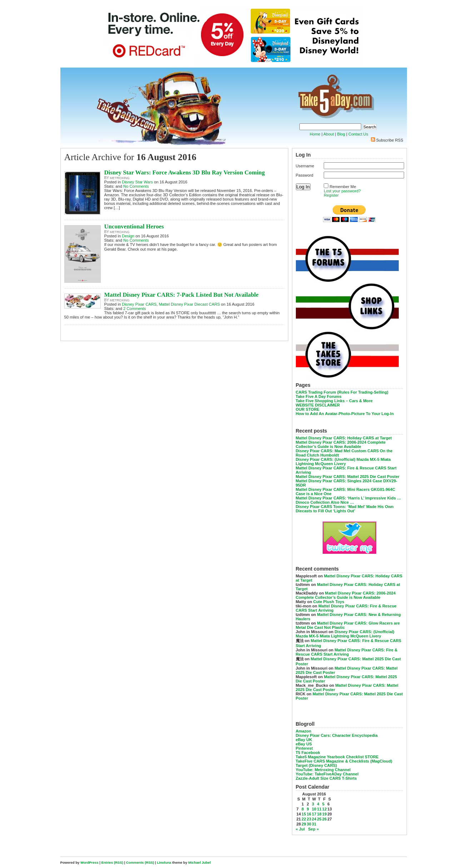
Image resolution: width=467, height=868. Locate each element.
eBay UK (304, 740)
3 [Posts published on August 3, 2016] (313, 804)
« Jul (300, 829)
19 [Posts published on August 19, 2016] (324, 814)
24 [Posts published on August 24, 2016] (314, 819)
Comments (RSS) (140, 862)
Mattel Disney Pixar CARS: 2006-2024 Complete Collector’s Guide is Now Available (341, 444)
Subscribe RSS (390, 140)
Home (315, 134)
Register (331, 195)
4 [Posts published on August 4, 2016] (318, 804)
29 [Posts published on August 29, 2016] (304, 824)
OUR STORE (308, 409)
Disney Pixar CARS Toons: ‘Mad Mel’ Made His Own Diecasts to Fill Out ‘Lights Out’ (345, 509)
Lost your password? (342, 191)
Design (128, 236)
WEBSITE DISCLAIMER (318, 405)
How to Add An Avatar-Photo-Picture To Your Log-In (345, 414)
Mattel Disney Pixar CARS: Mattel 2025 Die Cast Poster (348, 477)
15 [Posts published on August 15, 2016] (304, 814)
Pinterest (304, 748)
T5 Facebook (308, 753)
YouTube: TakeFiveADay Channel (327, 774)
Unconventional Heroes (134, 226)
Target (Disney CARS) (316, 765)
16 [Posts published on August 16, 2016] (309, 814)
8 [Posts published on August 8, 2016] (303, 809)
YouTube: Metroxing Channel (323, 770)
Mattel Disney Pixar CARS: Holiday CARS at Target (344, 438)
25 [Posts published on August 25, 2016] (319, 819)
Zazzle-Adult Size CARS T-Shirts (326, 778)
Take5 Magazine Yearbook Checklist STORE (337, 757)
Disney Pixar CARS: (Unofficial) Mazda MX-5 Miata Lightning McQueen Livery (343, 462)
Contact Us (358, 134)
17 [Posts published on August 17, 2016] (314, 814)
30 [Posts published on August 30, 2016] (309, 824)
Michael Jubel (200, 862)
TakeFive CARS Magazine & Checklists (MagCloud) (344, 761)
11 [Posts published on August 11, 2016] (319, 809)
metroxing (120, 178)
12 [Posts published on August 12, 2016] (324, 809)
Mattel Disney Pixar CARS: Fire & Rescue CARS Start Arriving (347, 652)
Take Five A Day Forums (319, 396)
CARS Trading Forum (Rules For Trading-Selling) (342, 392)
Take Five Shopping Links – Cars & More (334, 401)
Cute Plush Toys (329, 602)
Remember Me (343, 187)
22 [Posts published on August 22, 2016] (304, 819)
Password (305, 175)
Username (305, 166)
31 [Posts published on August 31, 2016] (314, 824)
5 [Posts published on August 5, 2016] (323, 804)
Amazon (304, 731)
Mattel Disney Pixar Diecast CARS (189, 304)
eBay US (304, 744)
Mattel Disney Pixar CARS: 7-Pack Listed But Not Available (182, 295)
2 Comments (135, 309)
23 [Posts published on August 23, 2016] (309, 819)
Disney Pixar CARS (139, 304)
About (329, 134)
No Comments (136, 186)
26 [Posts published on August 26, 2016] (324, 819)
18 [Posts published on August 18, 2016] (319, 814)
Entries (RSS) (112, 862)
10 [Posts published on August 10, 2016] (314, 809)
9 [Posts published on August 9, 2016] (308, 809)
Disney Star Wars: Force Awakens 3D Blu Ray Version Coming (185, 172)
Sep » (313, 829)
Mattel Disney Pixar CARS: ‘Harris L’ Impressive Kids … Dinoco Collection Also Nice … (349, 500)
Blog (341, 134)
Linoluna (164, 862)
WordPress (89, 862)
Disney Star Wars (137, 182)
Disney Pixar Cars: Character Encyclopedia (337, 735)
